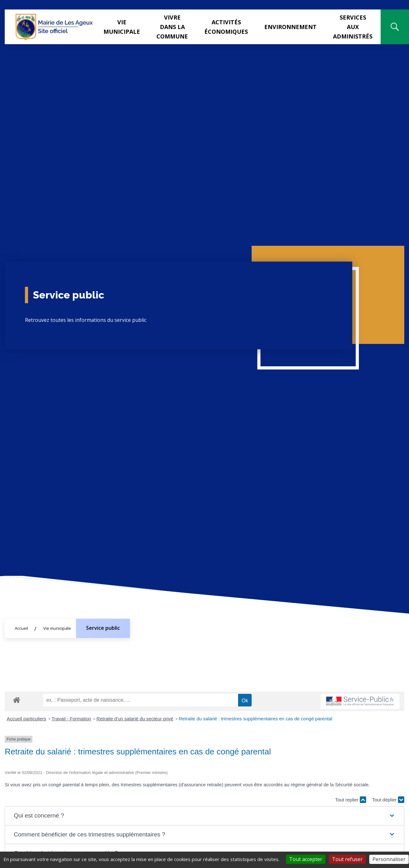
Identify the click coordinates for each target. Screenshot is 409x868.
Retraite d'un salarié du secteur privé (135, 719)
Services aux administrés (353, 27)
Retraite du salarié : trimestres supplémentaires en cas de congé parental (256, 719)
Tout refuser (347, 859)
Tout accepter (306, 859)
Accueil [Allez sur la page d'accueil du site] (21, 628)
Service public (103, 628)
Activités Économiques (226, 27)
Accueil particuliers (27, 719)
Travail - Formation (71, 719)
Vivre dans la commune (172, 27)
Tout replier (351, 800)
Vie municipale (122, 27)
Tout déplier (388, 800)
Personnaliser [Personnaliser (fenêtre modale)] (389, 859)
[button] (205, 816)
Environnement (290, 27)
